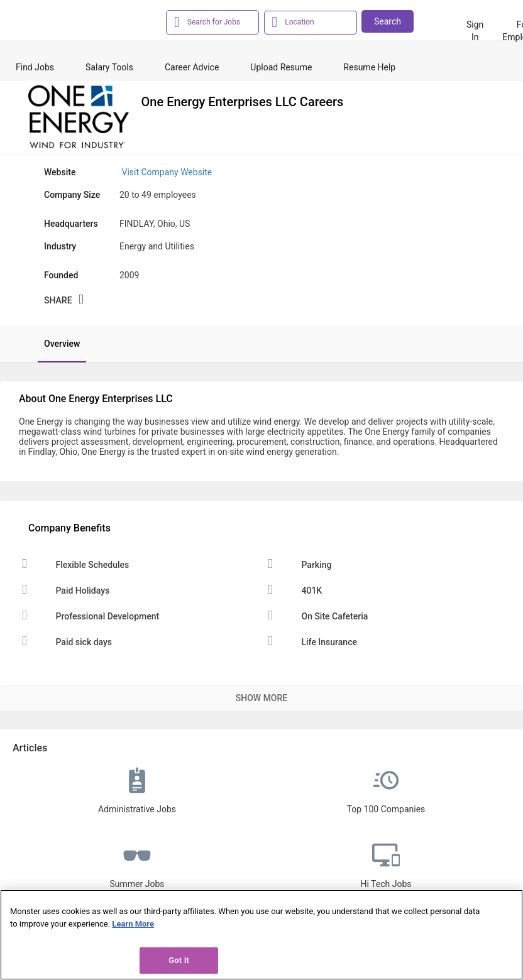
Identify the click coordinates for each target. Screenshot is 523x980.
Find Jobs (35, 67)
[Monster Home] (69, 24)
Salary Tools (109, 67)
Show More (261, 698)
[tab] (56, 344)
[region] (261, 935)
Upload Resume (281, 67)
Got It (179, 960)
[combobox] (219, 21)
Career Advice (192, 67)
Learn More (133, 924)
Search (388, 21)
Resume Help (369, 67)
